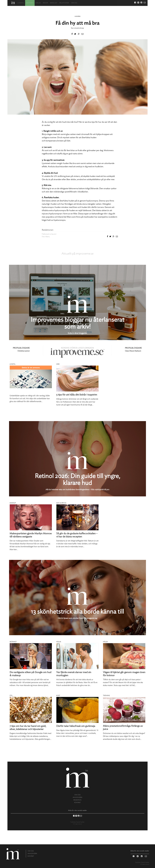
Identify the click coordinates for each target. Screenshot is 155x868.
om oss (77, 795)
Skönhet (29, 3)
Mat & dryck (61, 503)
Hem (13, 3)
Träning (106, 696)
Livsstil (20, 3)
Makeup (13, 503)
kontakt (77, 803)
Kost (58, 696)
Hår (58, 364)
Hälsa (38, 3)
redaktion (77, 800)
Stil (11, 696)
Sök (131, 3)
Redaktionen (48, 230)
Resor (45, 3)
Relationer (64, 3)
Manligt (53, 3)
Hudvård (77, 16)
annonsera (77, 797)
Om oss (74, 3)
